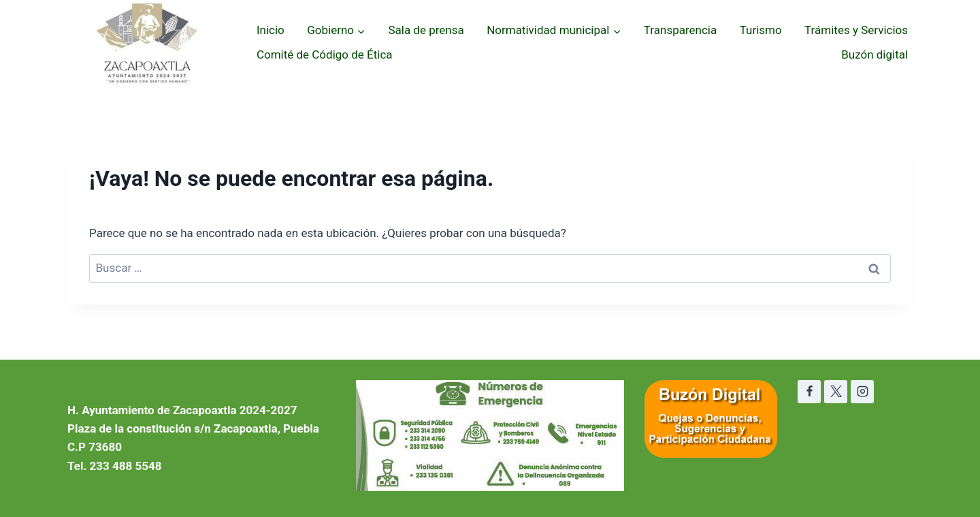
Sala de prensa (426, 30)
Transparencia (680, 30)
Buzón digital (875, 54)
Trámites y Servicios (856, 30)
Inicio (271, 30)
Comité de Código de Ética (325, 54)
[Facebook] (809, 392)
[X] (836, 392)
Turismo (761, 30)
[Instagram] (862, 392)
